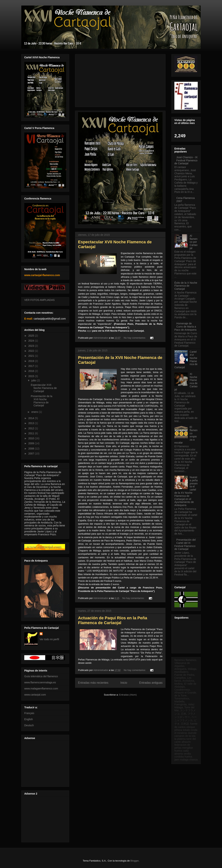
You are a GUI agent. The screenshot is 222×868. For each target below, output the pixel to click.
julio (34, 380)
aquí (89, 331)
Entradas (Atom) (128, 695)
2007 (32, 454)
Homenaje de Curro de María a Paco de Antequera (185, 327)
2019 (32, 361)
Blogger (135, 861)
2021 (32, 356)
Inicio (124, 683)
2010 (32, 438)
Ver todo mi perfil (49, 639)
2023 (32, 346)
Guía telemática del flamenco (41, 676)
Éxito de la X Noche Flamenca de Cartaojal (186, 286)
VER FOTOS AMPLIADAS (39, 300)
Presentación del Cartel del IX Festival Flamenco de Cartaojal (185, 544)
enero (35, 412)
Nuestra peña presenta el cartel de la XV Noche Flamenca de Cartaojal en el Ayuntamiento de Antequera (186, 491)
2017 (32, 366)
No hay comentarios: (135, 338)
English (29, 719)
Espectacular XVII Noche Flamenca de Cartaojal (44, 388)
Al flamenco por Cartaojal (194, 242)
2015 (32, 376)
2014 (32, 418)
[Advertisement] (45, 763)
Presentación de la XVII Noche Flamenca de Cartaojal (42, 401)
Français (29, 713)
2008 (32, 449)
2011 (32, 433)
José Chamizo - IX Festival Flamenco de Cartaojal (186, 160)
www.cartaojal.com (35, 695)
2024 (32, 341)
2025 (32, 336)
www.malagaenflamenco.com (41, 689)
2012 (32, 428)
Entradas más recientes (93, 683)
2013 (32, 423)
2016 (32, 371)
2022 (32, 351)
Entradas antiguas (151, 683)
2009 (32, 443)
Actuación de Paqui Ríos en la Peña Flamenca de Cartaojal (113, 620)
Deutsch (29, 725)
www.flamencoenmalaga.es (40, 682)
